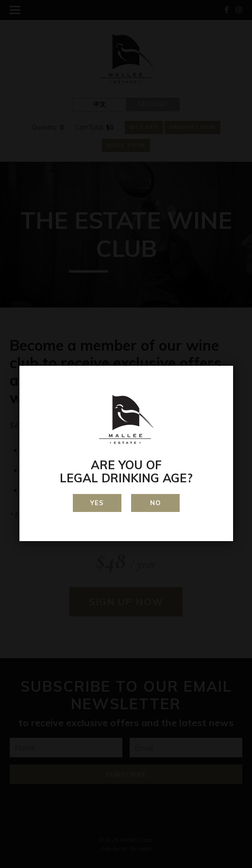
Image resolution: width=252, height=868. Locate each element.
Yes (97, 503)
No (155, 503)
